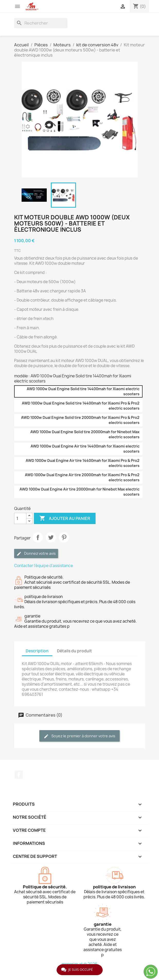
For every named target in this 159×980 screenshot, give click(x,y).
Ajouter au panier (65, 518)
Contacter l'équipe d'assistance (44, 566)
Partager (38, 537)
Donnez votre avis (36, 554)
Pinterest (64, 537)
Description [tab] (37, 651)
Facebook (19, 775)
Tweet (51, 537)
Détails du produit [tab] (74, 651)
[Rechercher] (41, 23)
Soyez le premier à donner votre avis (79, 736)
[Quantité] (20, 518)
